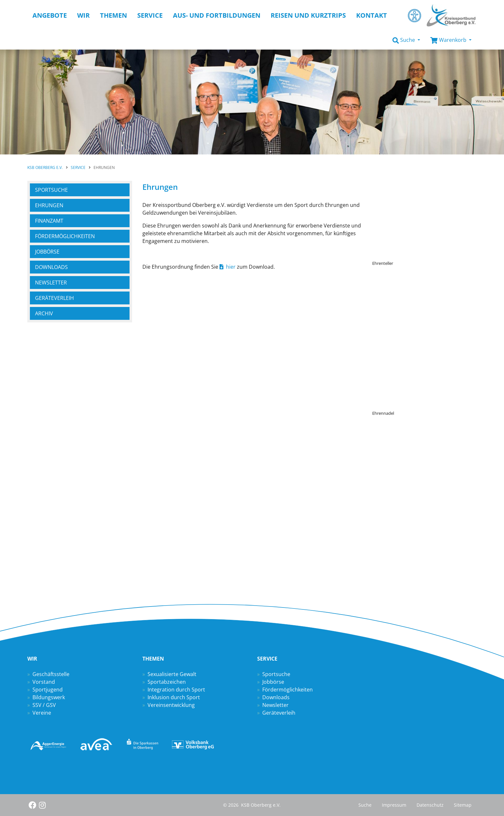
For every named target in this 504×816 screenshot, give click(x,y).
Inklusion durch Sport (174, 697)
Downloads (51, 267)
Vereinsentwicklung (171, 705)
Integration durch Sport (176, 690)
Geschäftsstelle (51, 674)
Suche (365, 805)
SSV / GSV (44, 705)
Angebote (50, 15)
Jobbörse (47, 252)
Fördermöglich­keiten (65, 236)
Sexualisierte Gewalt (172, 674)
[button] (406, 40)
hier (231, 267)
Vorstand (44, 682)
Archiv (44, 313)
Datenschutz (430, 805)
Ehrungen (49, 205)
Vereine (42, 713)
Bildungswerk (49, 697)
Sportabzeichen (167, 682)
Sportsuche (51, 190)
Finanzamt (49, 221)
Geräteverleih (54, 298)
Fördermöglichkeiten (288, 690)
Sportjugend (48, 690)
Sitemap (463, 805)
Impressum (394, 805)
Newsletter (51, 283)
